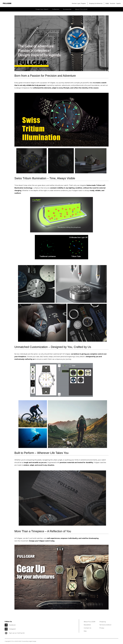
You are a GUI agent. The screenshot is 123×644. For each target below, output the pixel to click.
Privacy (102, 628)
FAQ (85, 631)
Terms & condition (105, 625)
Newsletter (87, 625)
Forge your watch (42, 9)
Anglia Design (32, 641)
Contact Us (87, 628)
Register (83, 3)
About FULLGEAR (81, 9)
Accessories (67, 9)
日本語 (107, 3)
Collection (56, 9)
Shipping (103, 622)
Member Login (76, 3)
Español (118, 3)
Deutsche (113, 3)
